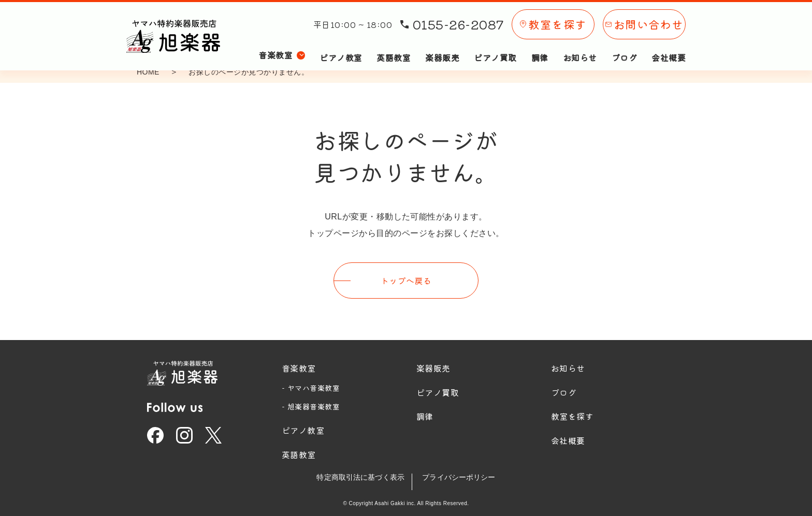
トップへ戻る (406, 279)
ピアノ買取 (495, 46)
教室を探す (553, 20)
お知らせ (580, 46)
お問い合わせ (644, 20)
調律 (540, 46)
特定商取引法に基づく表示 (355, 474)
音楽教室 (299, 365)
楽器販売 (442, 46)
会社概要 (669, 46)
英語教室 (394, 46)
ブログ (624, 46)
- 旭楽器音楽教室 (311, 404)
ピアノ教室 (341, 46)
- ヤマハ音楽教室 (311, 385)
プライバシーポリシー (465, 474)
